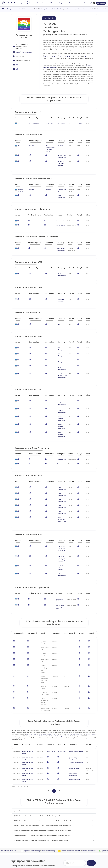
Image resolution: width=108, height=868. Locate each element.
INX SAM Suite (31, 684)
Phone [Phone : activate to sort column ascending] (91, 583)
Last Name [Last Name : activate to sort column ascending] (32, 583)
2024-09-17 (17, 724)
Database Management (57, 528)
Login (91, 3)
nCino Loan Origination (82, 9)
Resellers (69, 3)
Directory (54, 3)
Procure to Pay (59, 432)
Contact (84, 856)
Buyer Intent (29, 3)
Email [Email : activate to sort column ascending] (82, 583)
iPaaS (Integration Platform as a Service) (59, 481)
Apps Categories (48, 842)
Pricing (75, 3)
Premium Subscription (88, 849)
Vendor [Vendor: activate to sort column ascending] (50, 695)
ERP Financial (59, 123)
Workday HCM (52, 9)
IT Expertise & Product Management (67, 843)
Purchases (38, 3)
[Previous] (48, 741)
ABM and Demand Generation (69, 831)
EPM (56, 315)
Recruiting (58, 158)
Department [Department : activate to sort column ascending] (70, 583)
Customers (46, 3)
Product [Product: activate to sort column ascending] (61, 695)
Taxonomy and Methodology (86, 836)
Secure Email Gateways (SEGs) (58, 558)
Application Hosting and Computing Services (59, 508)
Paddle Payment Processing (78, 801)
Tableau (88, 57)
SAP (86, 66)
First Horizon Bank (66, 9)
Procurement (59, 436)
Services (80, 3)
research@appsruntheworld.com (22, 849)
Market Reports (86, 845)
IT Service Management (60, 339)
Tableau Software (20, 185)
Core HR (57, 146)
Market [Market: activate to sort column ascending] (89, 695)
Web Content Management (57, 244)
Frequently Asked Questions (86, 841)
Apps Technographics (50, 849)
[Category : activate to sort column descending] (60, 119)
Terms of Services (67, 865)
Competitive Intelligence (68, 835)
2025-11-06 (17, 707)
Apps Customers (48, 835)
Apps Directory (47, 838)
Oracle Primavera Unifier (74, 684)
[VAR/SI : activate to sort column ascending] (80, 119)
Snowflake (54, 68)
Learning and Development (59, 153)
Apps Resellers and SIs (50, 845)
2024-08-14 (17, 729)
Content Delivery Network (58, 522)
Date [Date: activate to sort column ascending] (16, 695)
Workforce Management (47, 684)
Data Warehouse (59, 191)
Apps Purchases (48, 831)
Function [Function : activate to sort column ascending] (56, 583)
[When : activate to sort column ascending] (89, 119)
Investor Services (65, 854)
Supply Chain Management (73, 725)
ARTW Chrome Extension (50, 852)
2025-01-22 (17, 713)
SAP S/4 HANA (73, 55)
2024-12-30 (17, 718)
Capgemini (80, 123)
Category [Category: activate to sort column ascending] (73, 695)
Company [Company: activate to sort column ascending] (27, 695)
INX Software (51, 701)
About (86, 3)
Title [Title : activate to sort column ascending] (43, 583)
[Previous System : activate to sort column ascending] (33, 119)
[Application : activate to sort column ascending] (48, 119)
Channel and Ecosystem (68, 851)
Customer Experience (60, 292)
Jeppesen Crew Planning (39, 801)
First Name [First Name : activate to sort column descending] (19, 583)
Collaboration (59, 215)
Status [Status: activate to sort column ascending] (40, 695)
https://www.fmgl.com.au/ (24, 52)
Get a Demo (101, 3)
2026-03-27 (17, 701)
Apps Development (58, 460)
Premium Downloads (87, 852)
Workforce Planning (56, 801)
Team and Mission (87, 831)
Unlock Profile (49, 18)
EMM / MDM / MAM (58, 553)
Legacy (26, 146)
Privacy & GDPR (83, 865)
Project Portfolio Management (58, 383)
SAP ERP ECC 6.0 (30, 123)
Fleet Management (60, 268)
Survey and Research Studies (69, 847)
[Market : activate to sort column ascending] (71, 119)
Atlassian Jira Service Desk (41, 686)
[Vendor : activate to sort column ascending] (20, 119)
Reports (23, 3)
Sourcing (22, 801)
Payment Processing (96, 801)
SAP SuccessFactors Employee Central (56, 57)
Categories (61, 3)
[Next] (60, 741)
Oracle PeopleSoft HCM (26, 9)
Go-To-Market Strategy (68, 838)
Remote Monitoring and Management (60, 352)
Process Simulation (74, 718)
